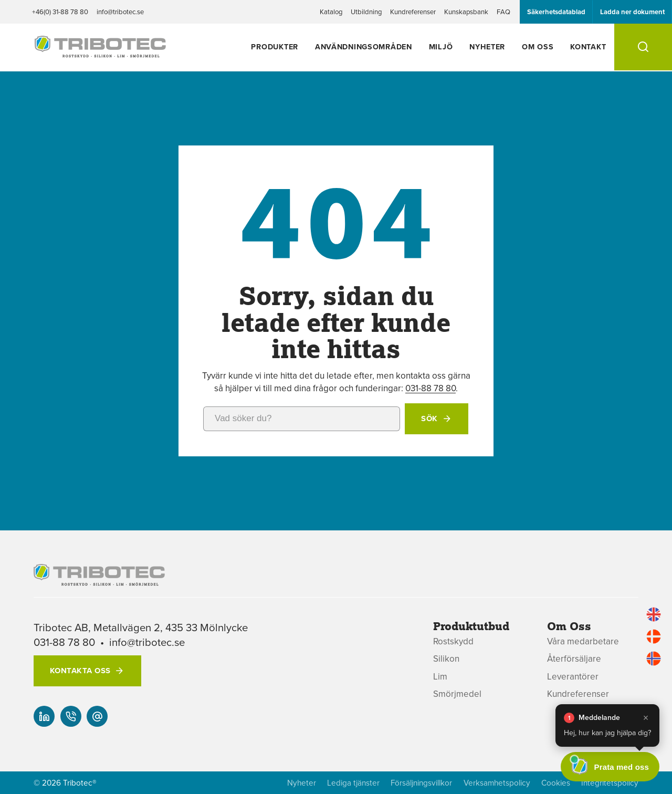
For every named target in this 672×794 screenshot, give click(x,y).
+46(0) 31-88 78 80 (60, 12)
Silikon (446, 659)
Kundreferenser (413, 12)
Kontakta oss (80, 671)
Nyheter (487, 46)
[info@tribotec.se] (97, 716)
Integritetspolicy (610, 783)
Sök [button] (429, 419)
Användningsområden (364, 46)
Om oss (538, 46)
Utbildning (366, 12)
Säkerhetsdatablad (556, 12)
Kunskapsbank (466, 12)
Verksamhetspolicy (497, 783)
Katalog (331, 12)
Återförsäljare (574, 659)
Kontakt (588, 46)
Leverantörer (573, 677)
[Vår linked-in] (44, 716)
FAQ (503, 12)
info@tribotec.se (120, 12)
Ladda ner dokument (632, 12)
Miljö (441, 46)
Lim (440, 677)
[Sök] (643, 47)
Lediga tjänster (353, 783)
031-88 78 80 (430, 388)
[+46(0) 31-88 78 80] (71, 716)
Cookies (556, 783)
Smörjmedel (457, 694)
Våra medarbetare (583, 641)
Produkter (274, 46)
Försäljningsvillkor (421, 783)
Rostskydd (453, 641)
